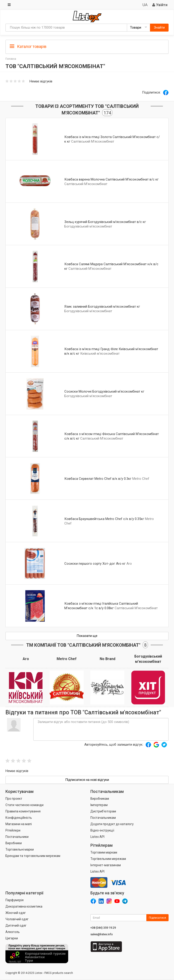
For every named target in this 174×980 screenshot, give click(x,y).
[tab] (87, 46)
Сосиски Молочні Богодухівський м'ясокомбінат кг (104, 391)
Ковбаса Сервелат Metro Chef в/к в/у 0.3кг (98, 479)
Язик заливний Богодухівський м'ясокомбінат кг (102, 307)
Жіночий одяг (16, 913)
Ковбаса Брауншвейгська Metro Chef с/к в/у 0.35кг (104, 519)
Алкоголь (13, 932)
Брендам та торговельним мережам (33, 856)
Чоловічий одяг (17, 919)
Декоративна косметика (24, 906)
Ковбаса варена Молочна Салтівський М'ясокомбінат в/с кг (111, 179)
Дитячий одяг (16, 926)
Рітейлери (13, 830)
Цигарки (12, 938)
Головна (11, 59)
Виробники (14, 843)
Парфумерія (14, 900)
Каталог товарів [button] (28, 47)
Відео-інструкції (102, 830)
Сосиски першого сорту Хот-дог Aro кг (95, 564)
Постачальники (17, 837)
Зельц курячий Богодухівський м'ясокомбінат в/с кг (105, 222)
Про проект (14, 799)
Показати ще (87, 636)
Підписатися (157, 918)
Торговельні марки (20, 849)
